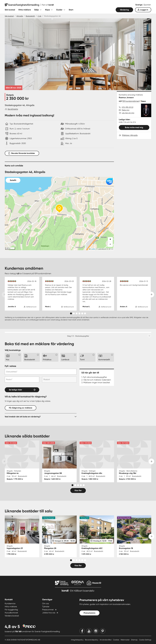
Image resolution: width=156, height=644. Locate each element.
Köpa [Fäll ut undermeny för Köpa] (47, 10)
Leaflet (92, 249)
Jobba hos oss (49, 613)
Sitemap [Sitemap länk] (135, 640)
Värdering (124, 10)
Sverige (139, 5)
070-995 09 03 (127, 107)
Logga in (144, 10)
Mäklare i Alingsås (130, 135)
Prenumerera (89, 613)
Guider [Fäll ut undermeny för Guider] (59, 10)
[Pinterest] (103, 631)
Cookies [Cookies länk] (116, 640)
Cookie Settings (145, 640)
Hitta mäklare (25, 10)
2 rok (39, 16)
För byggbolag (11, 610)
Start (71, 10)
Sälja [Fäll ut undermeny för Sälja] (37, 10)
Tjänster (46, 607)
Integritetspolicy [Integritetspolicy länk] (78, 640)
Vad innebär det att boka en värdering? (23, 417)
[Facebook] (82, 631)
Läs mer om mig (128, 113)
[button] (59, 209)
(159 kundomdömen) (131, 101)
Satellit (13, 180)
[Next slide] (151, 295)
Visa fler (78, 490)
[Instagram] (96, 631)
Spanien (147, 5)
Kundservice (10, 603)
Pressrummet (48, 610)
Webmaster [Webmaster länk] (125, 640)
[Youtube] (89, 631)
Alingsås (20, 16)
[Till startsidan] (29, 5)
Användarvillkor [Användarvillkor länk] (106, 640)
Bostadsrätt (30, 16)
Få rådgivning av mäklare (21, 408)
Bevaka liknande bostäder (22, 153)
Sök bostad (10, 10)
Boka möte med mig (134, 127)
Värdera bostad (12, 616)
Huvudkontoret (11, 613)
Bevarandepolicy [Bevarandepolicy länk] (92, 640)
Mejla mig (126, 110)
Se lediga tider (15, 390)
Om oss (46, 603)
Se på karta (13, 109)
